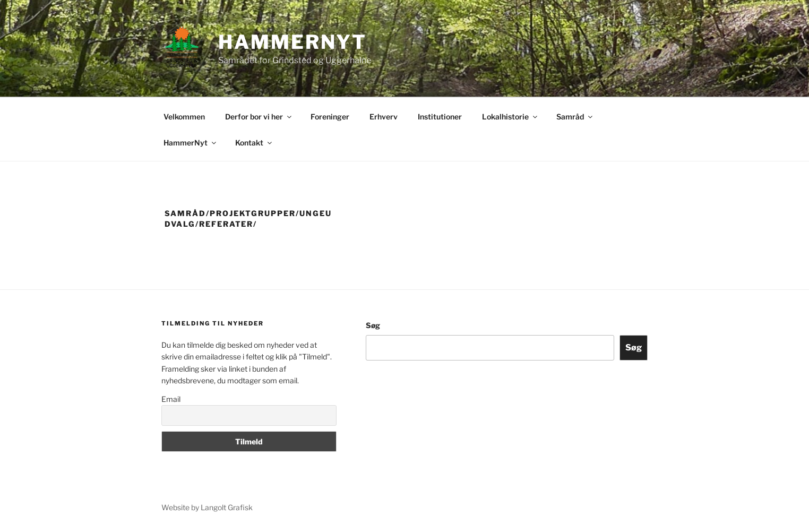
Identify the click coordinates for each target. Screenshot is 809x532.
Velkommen (184, 117)
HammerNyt (191, 143)
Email (171, 399)
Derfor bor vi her (259, 117)
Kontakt (254, 143)
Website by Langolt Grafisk (207, 507)
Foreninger (330, 117)
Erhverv (384, 117)
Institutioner (440, 117)
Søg (373, 325)
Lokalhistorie (510, 117)
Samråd (575, 117)
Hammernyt (292, 42)
